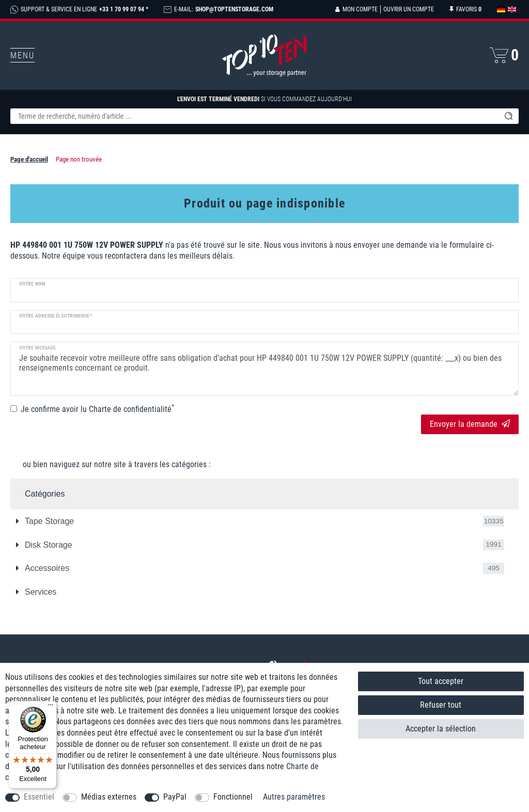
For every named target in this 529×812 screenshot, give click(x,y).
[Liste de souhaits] (465, 9)
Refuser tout (441, 705)
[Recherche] (508, 116)
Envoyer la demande (470, 424)
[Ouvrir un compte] (407, 9)
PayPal (175, 797)
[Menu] (51, 707)
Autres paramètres (294, 797)
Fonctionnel (233, 797)
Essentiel (39, 797)
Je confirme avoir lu (97, 409)
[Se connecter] (356, 9)
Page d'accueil (29, 159)
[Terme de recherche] (254, 116)
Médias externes (109, 797)
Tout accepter (441, 681)
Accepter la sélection (441, 729)
